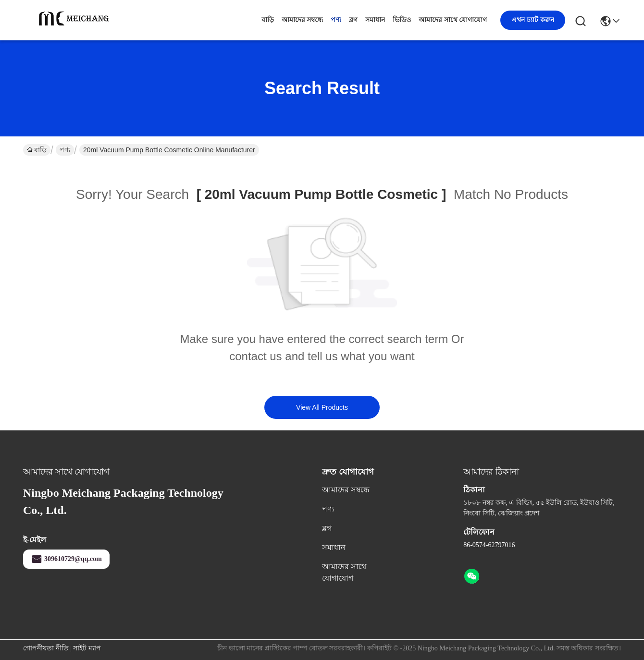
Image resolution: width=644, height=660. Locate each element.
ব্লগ (353, 20)
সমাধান (375, 20)
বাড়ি (268, 20)
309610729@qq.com (66, 559)
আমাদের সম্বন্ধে (303, 20)
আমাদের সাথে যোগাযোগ (453, 20)
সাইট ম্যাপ (87, 648)
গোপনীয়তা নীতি (46, 648)
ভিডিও (402, 20)
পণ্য (336, 20)
